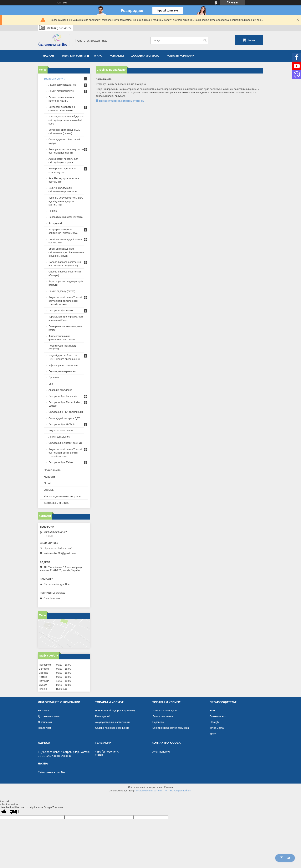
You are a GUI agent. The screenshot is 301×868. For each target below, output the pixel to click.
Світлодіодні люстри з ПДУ (64, 418)
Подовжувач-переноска (62, 371)
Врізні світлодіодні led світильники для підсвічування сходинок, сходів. (66, 252)
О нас (98, 56)
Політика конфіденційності (178, 791)
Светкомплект (218, 716)
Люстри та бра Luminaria (63, 396)
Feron (213, 711)
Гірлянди (54, 377)
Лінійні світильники (59, 437)
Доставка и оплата (145, 56)
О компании (45, 722)
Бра (51, 384)
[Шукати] (205, 41)
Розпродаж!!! (56, 223)
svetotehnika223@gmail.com (60, 553)
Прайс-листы (52, 470)
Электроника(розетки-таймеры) (171, 728)
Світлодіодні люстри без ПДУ (65, 443)
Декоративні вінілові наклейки (66, 217)
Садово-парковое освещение (112, 728)
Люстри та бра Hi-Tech (61, 424)
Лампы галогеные (163, 716)
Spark (213, 734)
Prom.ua (168, 787)
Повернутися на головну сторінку (122, 101)
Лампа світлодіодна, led (62, 85)
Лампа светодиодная (165, 711)
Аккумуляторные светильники (112, 722)
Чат (285, 858)
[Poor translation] (14, 812)
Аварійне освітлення (60, 390)
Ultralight (214, 722)
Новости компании (180, 56)
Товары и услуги (74, 56)
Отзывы (49, 490)
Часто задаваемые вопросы (62, 496)
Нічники (53, 211)
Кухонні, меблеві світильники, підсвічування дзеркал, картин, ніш (66, 201)
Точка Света (217, 728)
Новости (49, 477)
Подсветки (158, 722)
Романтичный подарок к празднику (115, 711)
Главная (48, 56)
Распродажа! (103, 716)
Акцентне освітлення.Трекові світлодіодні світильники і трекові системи (65, 301)
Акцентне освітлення (61, 431)
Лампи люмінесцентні (61, 91)
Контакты (117, 56)
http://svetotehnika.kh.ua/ (58, 548)
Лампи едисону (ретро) (62, 291)
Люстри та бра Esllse (61, 310)
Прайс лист (44, 728)
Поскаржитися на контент (148, 791)
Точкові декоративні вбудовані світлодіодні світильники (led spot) (66, 120)
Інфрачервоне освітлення (63, 365)
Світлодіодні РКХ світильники (66, 412)
